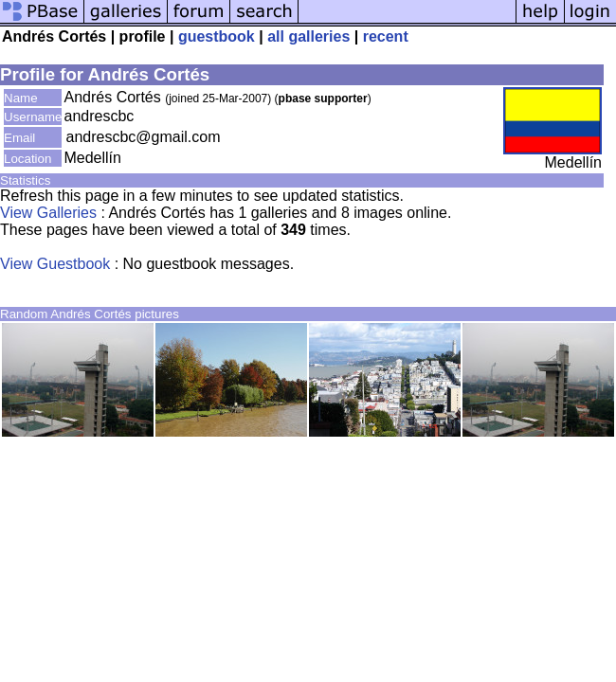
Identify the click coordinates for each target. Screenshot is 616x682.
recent (386, 36)
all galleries (308, 36)
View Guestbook (55, 264)
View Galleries (48, 213)
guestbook (217, 36)
